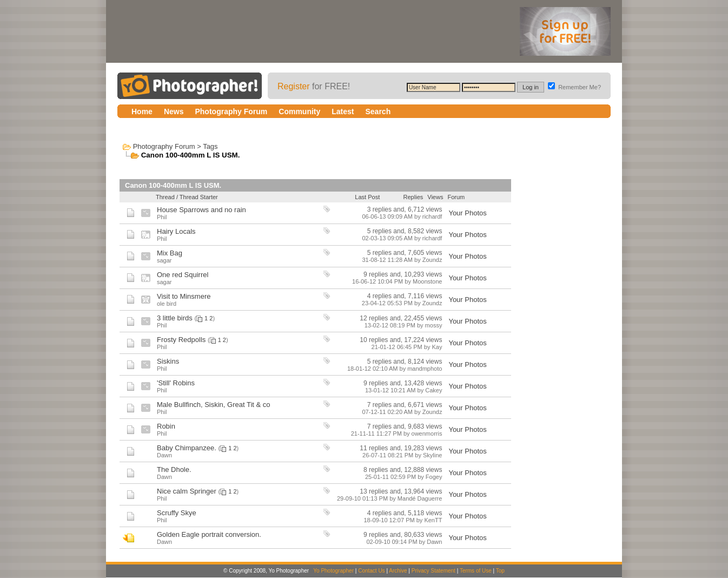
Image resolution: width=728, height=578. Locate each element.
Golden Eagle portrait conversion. (209, 534)
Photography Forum (164, 146)
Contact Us (371, 571)
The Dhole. (174, 469)
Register (294, 86)
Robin (166, 426)
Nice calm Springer (187, 491)
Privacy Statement (434, 571)
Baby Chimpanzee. (187, 448)
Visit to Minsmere (184, 296)
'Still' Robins (176, 383)
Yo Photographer (333, 571)
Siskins (168, 361)
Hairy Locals (176, 231)
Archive (398, 571)
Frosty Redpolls (181, 340)
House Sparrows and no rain (201, 210)
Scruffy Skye (177, 513)
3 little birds (175, 318)
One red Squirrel (183, 275)
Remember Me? (574, 87)
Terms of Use (476, 571)
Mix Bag (170, 253)
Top (500, 571)
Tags (210, 146)
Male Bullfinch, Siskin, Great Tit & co (214, 405)
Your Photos (467, 213)
